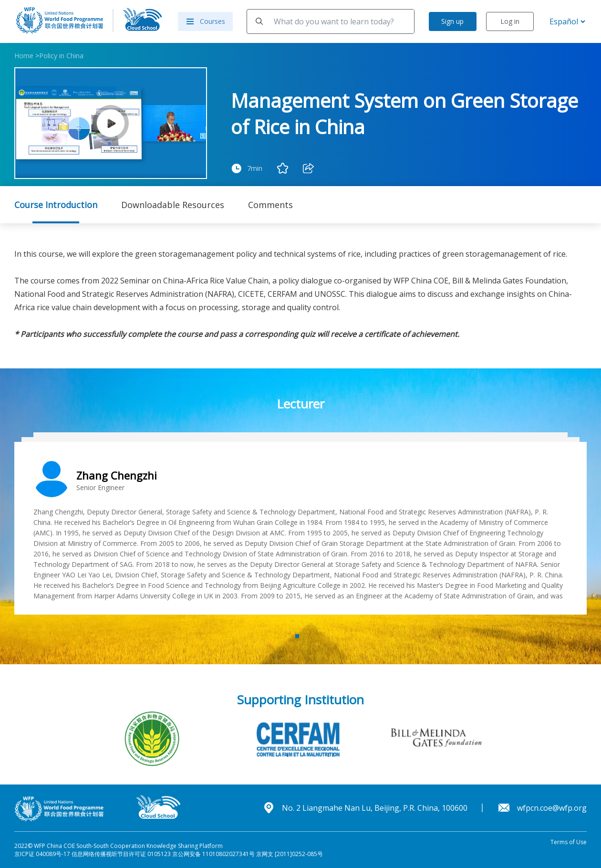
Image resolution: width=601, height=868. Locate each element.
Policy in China (61, 56)
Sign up (452, 21)
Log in (510, 21)
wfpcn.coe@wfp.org (552, 808)
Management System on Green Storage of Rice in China (404, 114)
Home (24, 56)
